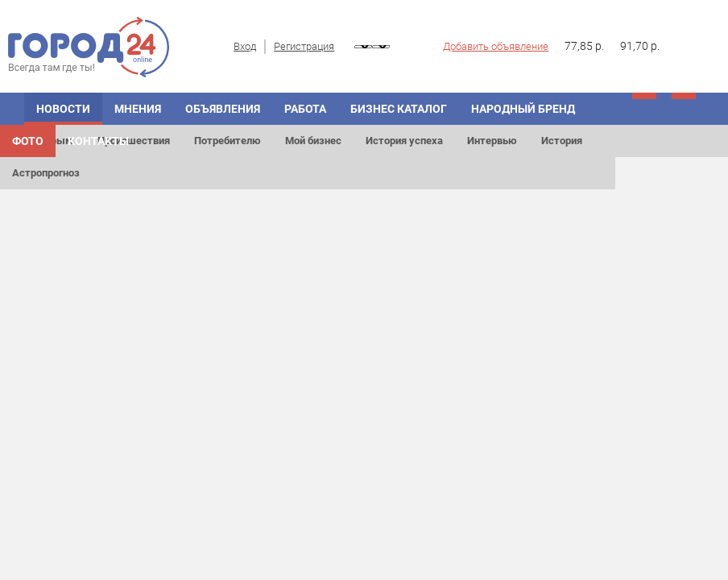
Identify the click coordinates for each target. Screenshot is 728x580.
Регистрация (304, 46)
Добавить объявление (496, 46)
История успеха (404, 141)
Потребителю (227, 141)
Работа (305, 109)
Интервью (492, 141)
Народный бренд (523, 109)
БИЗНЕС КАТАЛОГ (399, 109)
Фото (28, 141)
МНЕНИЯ (138, 109)
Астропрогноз (46, 173)
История (562, 141)
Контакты (98, 141)
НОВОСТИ (63, 109)
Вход (245, 46)
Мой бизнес (313, 141)
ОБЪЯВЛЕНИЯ (223, 109)
